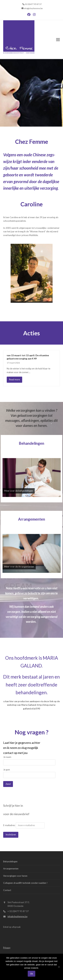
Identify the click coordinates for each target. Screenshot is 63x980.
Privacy (7, 948)
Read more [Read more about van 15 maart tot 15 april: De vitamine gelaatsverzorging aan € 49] (14, 379)
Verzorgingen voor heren (15, 876)
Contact (7, 890)
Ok (32, 974)
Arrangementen (32, 519)
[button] (58, 40)
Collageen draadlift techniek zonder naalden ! (25, 883)
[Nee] (59, 967)
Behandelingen (32, 443)
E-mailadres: (24, 825)
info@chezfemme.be (17, 916)
